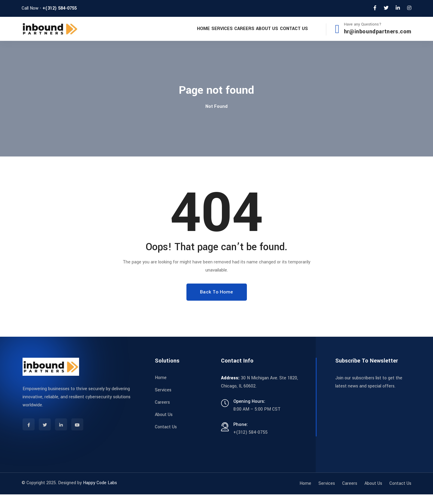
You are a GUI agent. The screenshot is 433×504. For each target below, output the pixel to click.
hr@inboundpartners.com (378, 37)
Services (192, 33)
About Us (254, 33)
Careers (223, 33)
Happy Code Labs (100, 492)
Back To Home (217, 302)
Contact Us (289, 33)
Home (164, 33)
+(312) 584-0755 (60, 8)
